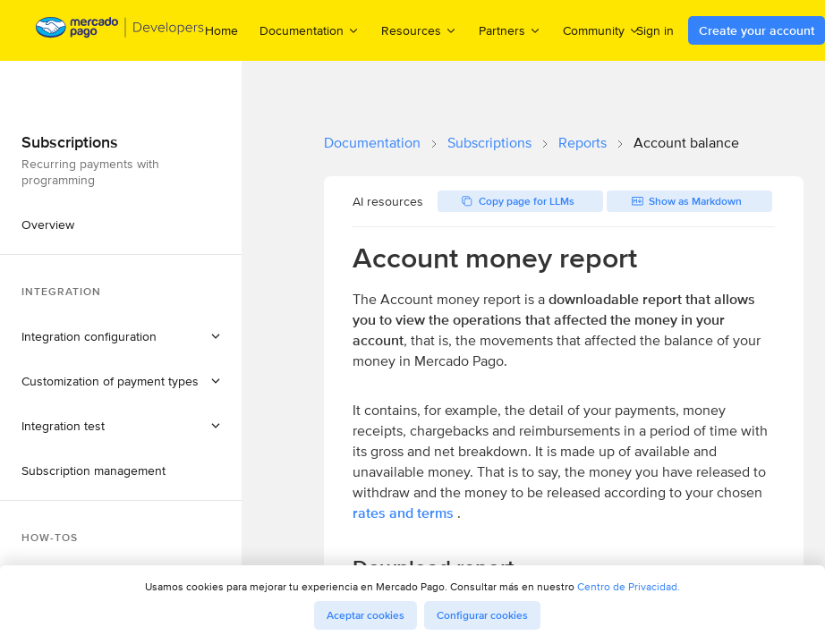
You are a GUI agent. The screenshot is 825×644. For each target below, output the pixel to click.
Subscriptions (489, 143)
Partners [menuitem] (510, 30)
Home (221, 30)
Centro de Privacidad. (629, 586)
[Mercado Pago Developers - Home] (120, 31)
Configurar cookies (482, 615)
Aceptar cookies (366, 615)
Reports (583, 143)
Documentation (372, 143)
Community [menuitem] (602, 30)
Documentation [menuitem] (310, 30)
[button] (121, 336)
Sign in (655, 30)
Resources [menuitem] (419, 30)
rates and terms (403, 513)
